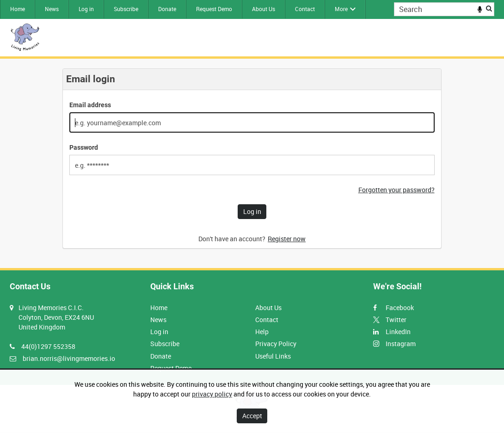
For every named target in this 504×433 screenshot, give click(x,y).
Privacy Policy (276, 344)
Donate (167, 9)
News (52, 9)
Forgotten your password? (396, 190)
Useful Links (273, 356)
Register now (287, 239)
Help (262, 332)
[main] (252, 163)
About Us (264, 9)
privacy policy (212, 394)
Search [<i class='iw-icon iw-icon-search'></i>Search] (489, 8)
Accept (252, 416)
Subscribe (126, 9)
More (341, 9)
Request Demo (214, 9)
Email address (90, 105)
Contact (305, 9)
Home (18, 9)
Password (84, 147)
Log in (86, 9)
